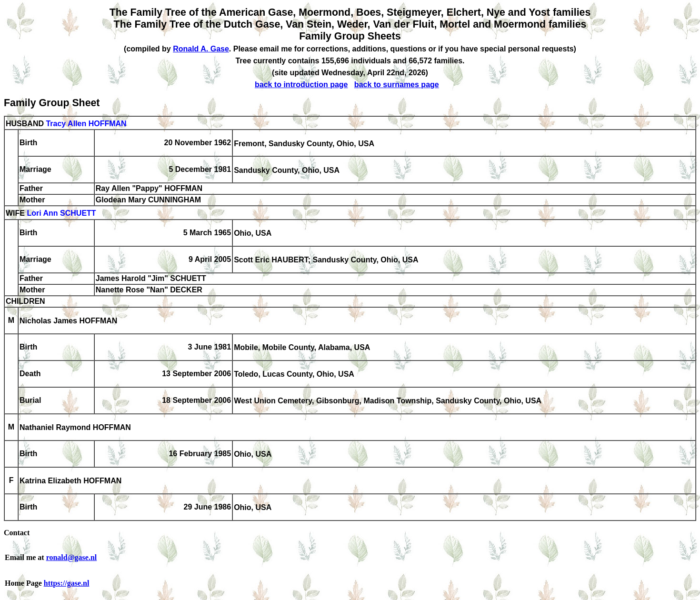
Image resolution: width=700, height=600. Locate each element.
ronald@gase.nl (72, 557)
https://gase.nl (67, 583)
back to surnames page (397, 85)
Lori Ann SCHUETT (61, 214)
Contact (17, 533)
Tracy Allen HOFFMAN (86, 124)
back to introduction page (301, 85)
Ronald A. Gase (201, 49)
